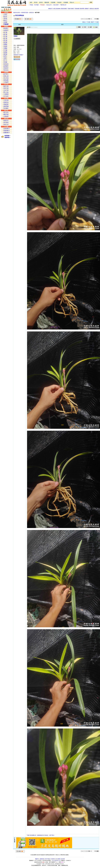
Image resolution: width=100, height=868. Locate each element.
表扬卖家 (6, 104)
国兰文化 (6, 112)
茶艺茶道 (6, 122)
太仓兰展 (6, 90)
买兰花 (36, 2)
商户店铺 (47, 859)
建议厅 (5, 20)
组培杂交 (6, 64)
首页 (31, 2)
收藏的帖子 (7, 133)
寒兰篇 (5, 36)
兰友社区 (59, 2)
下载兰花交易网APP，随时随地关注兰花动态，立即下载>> (41, 835)
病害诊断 (6, 80)
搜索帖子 (87, 9)
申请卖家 (42, 5)
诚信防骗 (6, 106)
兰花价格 (53, 859)
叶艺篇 (5, 50)
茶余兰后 (6, 124)
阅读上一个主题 (86, 22)
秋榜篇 (5, 52)
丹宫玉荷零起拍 (19, 15)
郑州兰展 (6, 88)
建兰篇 (5, 38)
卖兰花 (41, 2)
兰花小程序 (56, 5)
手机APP (72, 2)
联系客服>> (8, 136)
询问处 (5, 18)
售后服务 (6, 108)
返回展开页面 (25, 13)
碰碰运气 (51, 9)
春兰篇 (5, 32)
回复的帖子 (7, 131)
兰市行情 (6, 100)
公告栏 (5, 14)
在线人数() (57, 9)
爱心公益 (6, 92)
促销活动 (31, 13)
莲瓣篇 (5, 44)
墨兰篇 (5, 40)
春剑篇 (5, 42)
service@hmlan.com (56, 861)
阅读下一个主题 (95, 22)
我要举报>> (8, 137)
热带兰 (5, 56)
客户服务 (37, 5)
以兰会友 (6, 96)
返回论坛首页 (17, 13)
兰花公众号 (49, 5)
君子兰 (5, 60)
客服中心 (37, 859)
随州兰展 (6, 86)
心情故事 (6, 116)
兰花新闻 (6, 94)
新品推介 (6, 28)
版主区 (5, 16)
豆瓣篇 (5, 48)
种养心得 (6, 76)
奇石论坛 (6, 70)
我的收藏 (77, 9)
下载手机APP (63, 5)
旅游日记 (6, 120)
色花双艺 (6, 30)
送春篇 (5, 46)
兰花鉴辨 (6, 82)
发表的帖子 (7, 129)
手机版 (31, 5)
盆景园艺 (6, 66)
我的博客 (82, 9)
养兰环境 (6, 78)
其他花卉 (6, 68)
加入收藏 (58, 859)
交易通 (5, 22)
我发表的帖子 (64, 9)
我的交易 (47, 2)
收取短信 (92, 9)
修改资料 (97, 9)
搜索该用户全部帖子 (18, 55)
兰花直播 (66, 2)
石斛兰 (5, 58)
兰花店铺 (53, 2)
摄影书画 (6, 114)
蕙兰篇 (5, 34)
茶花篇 (5, 62)
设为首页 (63, 859)
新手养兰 (6, 74)
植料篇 (5, 54)
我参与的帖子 (71, 9)
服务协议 (42, 859)
